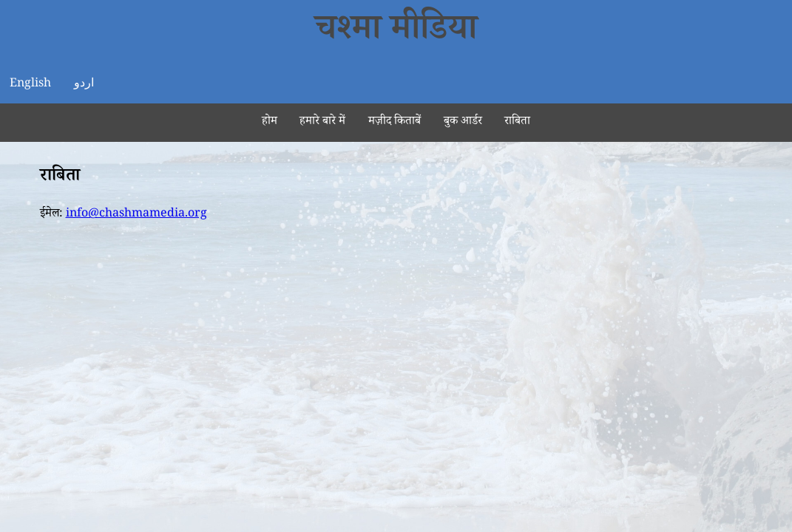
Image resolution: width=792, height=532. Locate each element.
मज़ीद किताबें (395, 122)
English (30, 85)
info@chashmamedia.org (136, 215)
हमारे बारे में (322, 122)
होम (270, 122)
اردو (84, 85)
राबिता (517, 122)
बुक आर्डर (463, 122)
